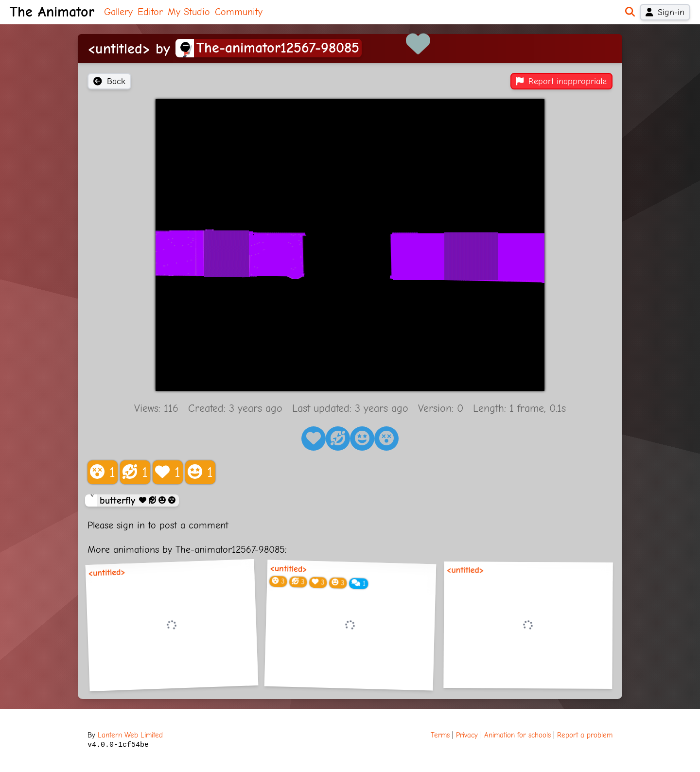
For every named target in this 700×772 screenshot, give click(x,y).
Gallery (118, 12)
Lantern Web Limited (130, 735)
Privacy (467, 735)
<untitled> (107, 573)
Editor (150, 12)
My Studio (189, 12)
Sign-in (665, 12)
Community (239, 12)
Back (109, 81)
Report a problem (585, 735)
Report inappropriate (561, 81)
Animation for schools (517, 735)
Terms (440, 735)
